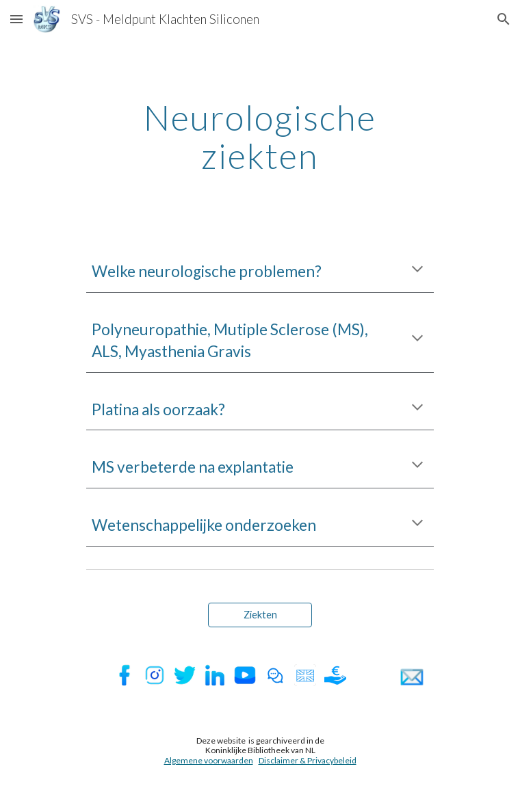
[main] (260, 136)
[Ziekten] (260, 615)
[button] (16, 19)
